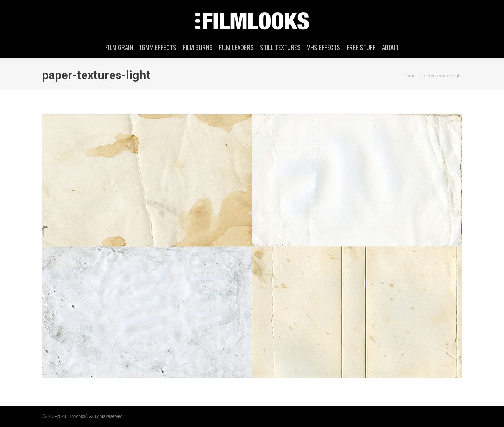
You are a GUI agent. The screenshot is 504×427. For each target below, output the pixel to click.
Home (409, 76)
